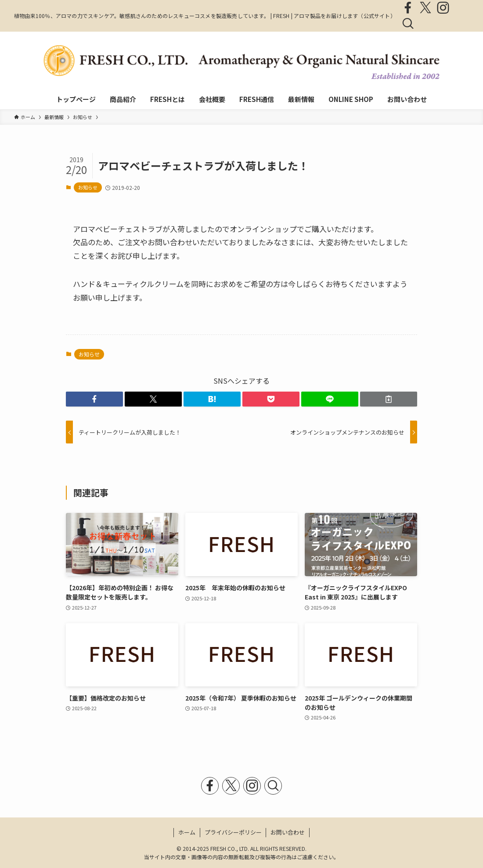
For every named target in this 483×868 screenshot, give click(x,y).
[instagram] (443, 8)
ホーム (187, 832)
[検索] (408, 24)
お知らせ (88, 187)
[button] (94, 399)
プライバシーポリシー (233, 832)
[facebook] (408, 8)
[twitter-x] (425, 8)
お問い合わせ (288, 832)
